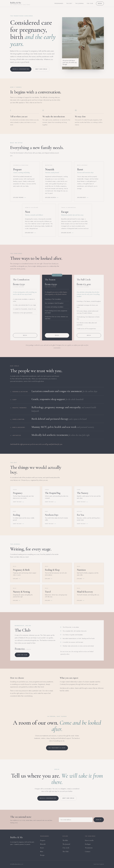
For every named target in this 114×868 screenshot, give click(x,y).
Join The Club (22, 657)
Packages (88, 844)
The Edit (69, 3)
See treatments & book (57, 748)
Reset (42, 848)
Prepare (43, 840)
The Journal (80, 3)
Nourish (43, 844)
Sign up (99, 821)
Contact (88, 851)
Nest (42, 851)
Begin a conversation (21, 69)
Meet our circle (41, 69)
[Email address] (76, 821)
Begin (100, 3)
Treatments (89, 848)
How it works (89, 840)
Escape (42, 855)
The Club (90, 3)
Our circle (66, 848)
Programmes (59, 3)
